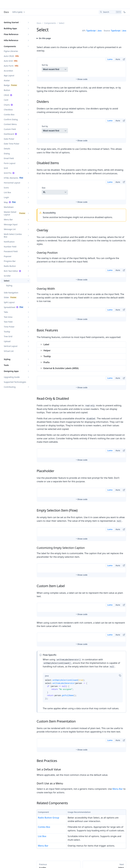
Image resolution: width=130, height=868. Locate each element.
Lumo (110, 59)
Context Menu (10, 124)
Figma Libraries (11, 51)
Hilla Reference (11, 40)
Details (7, 149)
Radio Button (10, 266)
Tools (6, 365)
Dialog (7, 154)
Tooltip (7, 332)
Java (99, 31)
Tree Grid (8, 336)
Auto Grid (8, 61)
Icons (6, 188)
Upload (7, 341)
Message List (10, 229)
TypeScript (91, 31)
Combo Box (9, 115)
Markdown (9, 207)
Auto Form (9, 66)
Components (10, 46)
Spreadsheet (10, 307)
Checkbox (8, 110)
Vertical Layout (11, 346)
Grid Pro (8, 173)
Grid (6, 168)
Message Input (11, 224)
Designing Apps (11, 371)
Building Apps (10, 28)
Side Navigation (11, 293)
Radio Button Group (49, 786)
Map (6, 202)
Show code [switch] (82, 69)
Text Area (8, 317)
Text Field (8, 322)
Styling (9, 285)
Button (7, 90)
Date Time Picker (12, 144)
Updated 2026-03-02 (45, 858)
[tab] (47, 644)
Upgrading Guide (12, 377)
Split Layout (9, 302)
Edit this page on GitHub (114, 858)
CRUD (7, 95)
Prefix (47, 331)
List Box (7, 192)
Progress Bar (10, 261)
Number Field (10, 247)
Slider (6, 297)
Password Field (11, 251)
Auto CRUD (9, 56)
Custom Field (10, 129)
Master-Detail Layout (10, 213)
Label (46, 313)
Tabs (6, 312)
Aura (118, 59)
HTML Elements (11, 178)
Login (6, 197)
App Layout (9, 75)
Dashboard (9, 134)
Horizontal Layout (12, 183)
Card (6, 100)
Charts (7, 105)
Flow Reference (11, 34)
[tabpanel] (83, 659)
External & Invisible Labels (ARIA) (61, 337)
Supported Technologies (15, 382)
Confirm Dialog (11, 119)
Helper (47, 319)
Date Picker (9, 139)
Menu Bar (8, 219)
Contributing (10, 387)
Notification (9, 242)
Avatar (7, 80)
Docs (6, 12)
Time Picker (9, 327)
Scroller (7, 276)
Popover (8, 256)
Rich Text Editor (11, 271)
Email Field (9, 158)
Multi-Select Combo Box (13, 236)
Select (7, 281)
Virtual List (9, 351)
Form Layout (10, 163)
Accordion (8, 71)
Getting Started (11, 22)
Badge (7, 85)
